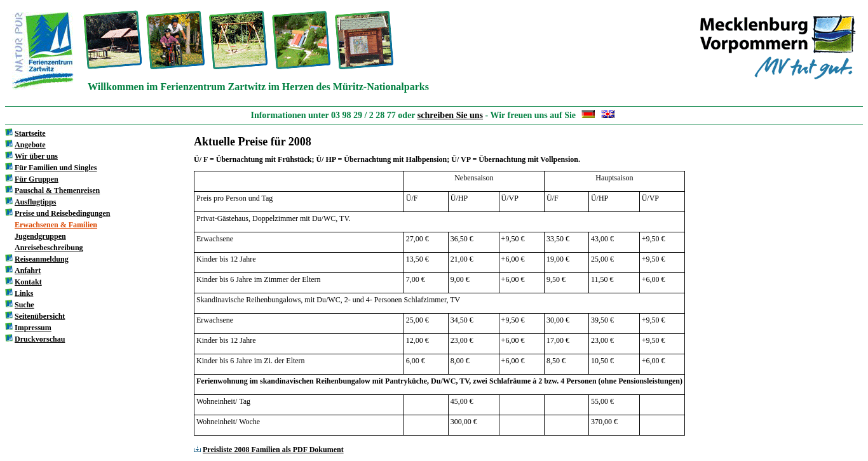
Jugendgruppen (40, 236)
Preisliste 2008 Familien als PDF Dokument (269, 450)
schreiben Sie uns (450, 115)
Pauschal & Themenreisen (57, 190)
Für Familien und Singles (56, 168)
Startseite (30, 133)
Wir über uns (36, 156)
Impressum (33, 328)
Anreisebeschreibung (49, 248)
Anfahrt (28, 271)
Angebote (30, 145)
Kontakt (28, 282)
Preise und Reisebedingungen (62, 213)
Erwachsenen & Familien (56, 225)
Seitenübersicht (40, 316)
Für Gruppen (37, 179)
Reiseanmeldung (42, 259)
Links (24, 293)
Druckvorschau (40, 339)
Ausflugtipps (35, 202)
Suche (24, 305)
